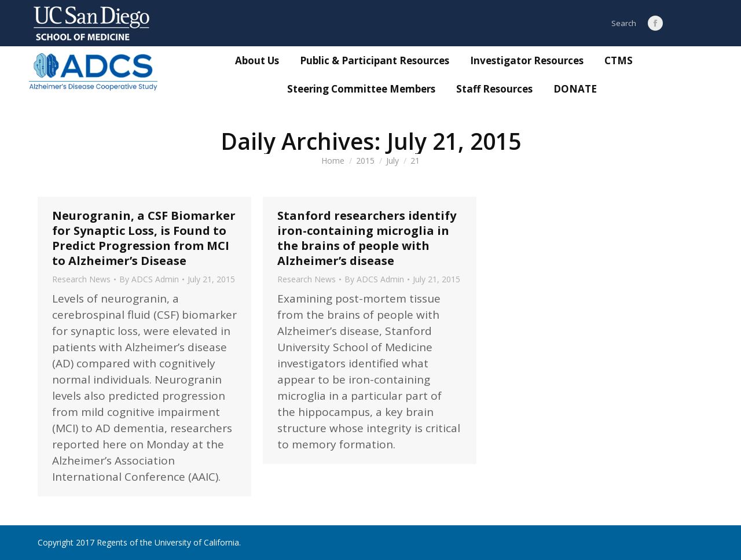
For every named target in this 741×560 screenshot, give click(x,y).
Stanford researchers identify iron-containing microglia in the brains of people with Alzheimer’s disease (367, 238)
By (149, 279)
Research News (81, 279)
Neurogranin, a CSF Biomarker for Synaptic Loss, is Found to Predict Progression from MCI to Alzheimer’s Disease (144, 238)
